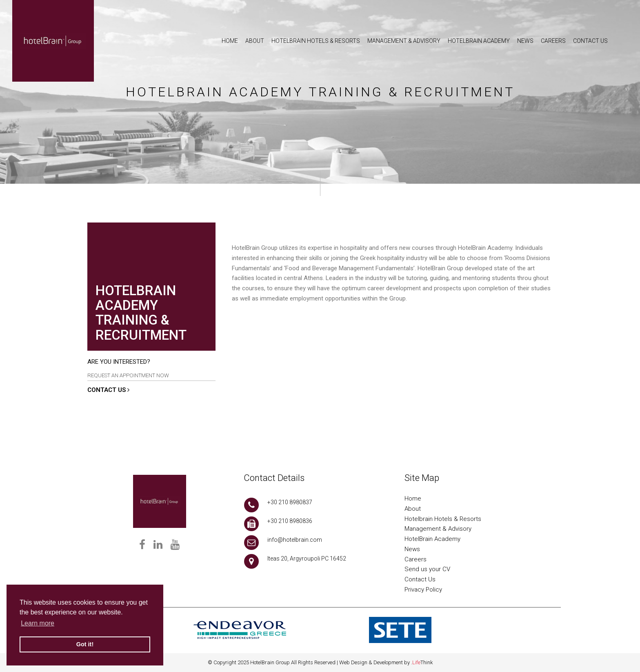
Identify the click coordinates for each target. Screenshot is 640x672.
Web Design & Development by (386, 662)
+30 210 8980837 (290, 502)
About (413, 509)
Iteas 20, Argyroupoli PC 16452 (307, 559)
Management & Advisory (438, 529)
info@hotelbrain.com (295, 540)
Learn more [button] (38, 623)
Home (413, 498)
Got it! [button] (85, 644)
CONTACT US (108, 390)
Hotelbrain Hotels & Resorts (443, 519)
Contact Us (420, 579)
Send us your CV (427, 569)
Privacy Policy (423, 590)
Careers (416, 559)
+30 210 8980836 (290, 521)
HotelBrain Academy (432, 539)
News (412, 549)
